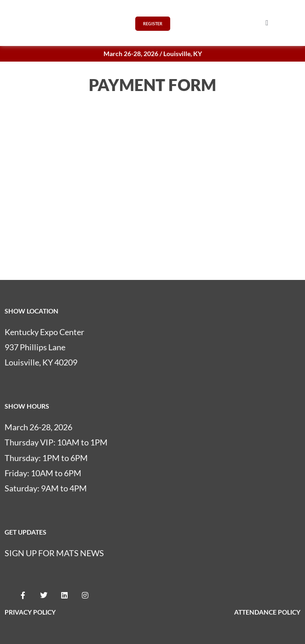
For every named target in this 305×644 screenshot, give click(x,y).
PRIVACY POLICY (30, 612)
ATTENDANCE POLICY (267, 612)
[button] (267, 23)
